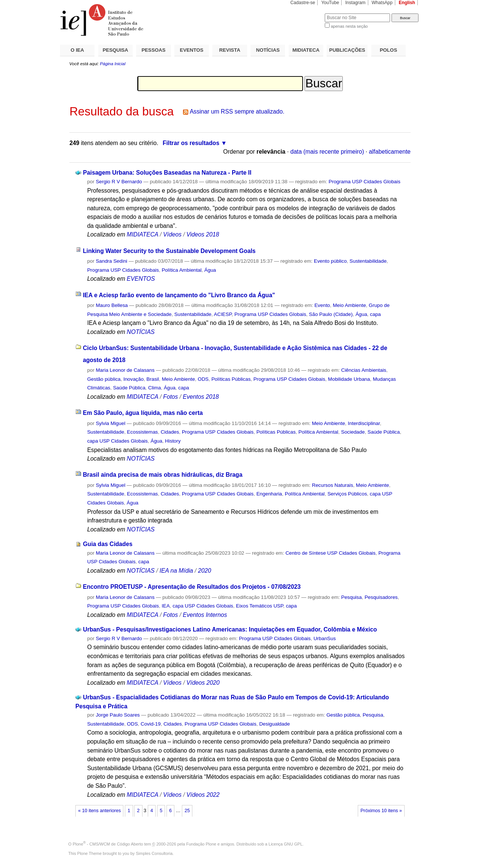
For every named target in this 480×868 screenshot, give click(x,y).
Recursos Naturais (333, 485)
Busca (307, 13)
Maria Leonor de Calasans (125, 370)
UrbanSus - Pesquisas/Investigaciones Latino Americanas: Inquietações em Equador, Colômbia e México (230, 629)
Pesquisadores (381, 597)
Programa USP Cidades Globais (364, 182)
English (407, 3)
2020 (205, 571)
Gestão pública (104, 379)
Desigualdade (274, 724)
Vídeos (172, 234)
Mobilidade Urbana (349, 379)
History (173, 441)
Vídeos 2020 (203, 683)
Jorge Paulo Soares (118, 715)
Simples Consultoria (154, 853)
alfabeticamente (390, 152)
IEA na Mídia (176, 571)
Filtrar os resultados (191, 143)
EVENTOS (192, 50)
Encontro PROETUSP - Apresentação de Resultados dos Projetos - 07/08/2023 (192, 587)
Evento (322, 305)
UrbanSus (325, 638)
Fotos (170, 397)
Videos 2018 (203, 234)
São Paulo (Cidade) (331, 314)
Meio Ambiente (349, 305)
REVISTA (230, 50)
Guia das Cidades (108, 544)
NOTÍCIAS (268, 50)
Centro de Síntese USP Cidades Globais (330, 553)
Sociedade (353, 432)
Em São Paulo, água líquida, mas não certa (143, 413)
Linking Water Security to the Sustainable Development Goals (169, 251)
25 (187, 811)
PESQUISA (115, 50)
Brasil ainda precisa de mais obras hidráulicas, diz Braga (163, 475)
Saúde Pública (129, 388)
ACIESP (223, 314)
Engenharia (269, 494)
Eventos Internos (205, 615)
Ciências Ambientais (364, 370)
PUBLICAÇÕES (347, 50)
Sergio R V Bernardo (119, 182)
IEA (166, 606)
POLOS (388, 50)
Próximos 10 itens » (381, 811)
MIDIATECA (306, 50)
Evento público (330, 261)
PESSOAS (154, 50)
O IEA (77, 50)
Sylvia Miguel (110, 423)
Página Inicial (112, 64)
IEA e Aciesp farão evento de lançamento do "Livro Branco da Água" (179, 295)
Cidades (170, 432)
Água (210, 270)
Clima (154, 388)
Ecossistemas (142, 432)
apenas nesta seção (349, 26)
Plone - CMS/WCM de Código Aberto (108, 844)
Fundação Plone (201, 844)
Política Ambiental (181, 270)
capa (376, 314)
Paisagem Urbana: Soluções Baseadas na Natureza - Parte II (167, 173)
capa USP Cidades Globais (117, 441)
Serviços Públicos (347, 494)
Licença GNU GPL (285, 844)
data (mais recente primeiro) (327, 152)
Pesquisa (352, 597)
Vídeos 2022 (203, 795)
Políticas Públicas (231, 379)
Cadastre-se (303, 3)
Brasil (153, 379)
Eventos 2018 (201, 397)
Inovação (133, 379)
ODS (203, 379)
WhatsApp (382, 3)
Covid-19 (151, 724)
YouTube (330, 3)
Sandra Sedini (111, 261)
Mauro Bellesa (112, 305)
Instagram (355, 3)
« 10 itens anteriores (99, 811)
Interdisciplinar (364, 423)
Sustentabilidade (368, 261)
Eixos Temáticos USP (259, 606)
